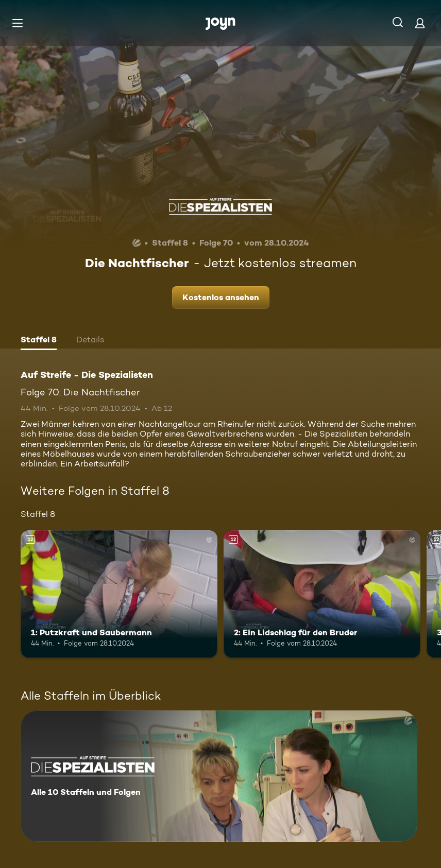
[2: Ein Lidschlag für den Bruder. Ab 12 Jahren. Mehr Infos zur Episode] (322, 594)
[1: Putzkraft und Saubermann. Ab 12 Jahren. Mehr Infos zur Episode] (119, 594)
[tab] (39, 341)
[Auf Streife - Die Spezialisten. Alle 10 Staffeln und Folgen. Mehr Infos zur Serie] (219, 776)
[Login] (420, 23)
